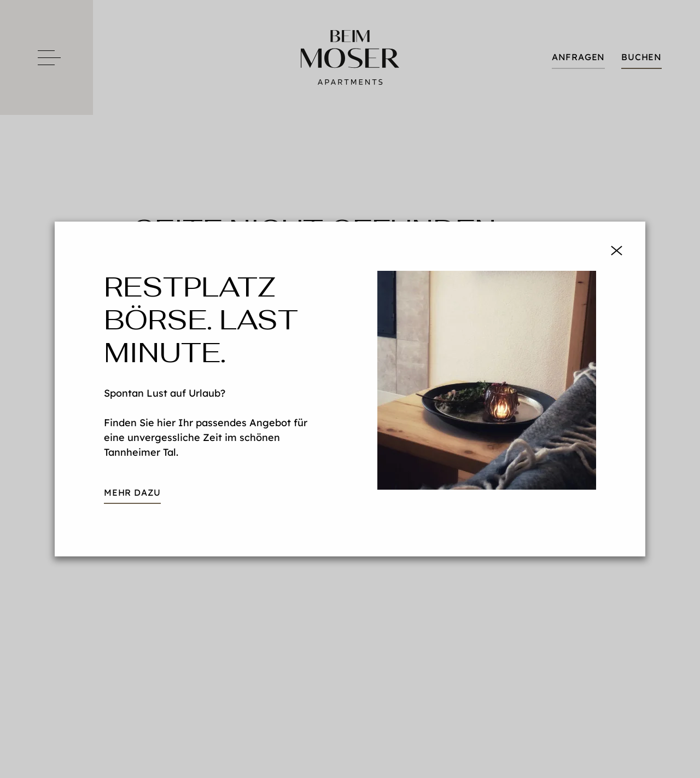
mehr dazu (132, 492)
